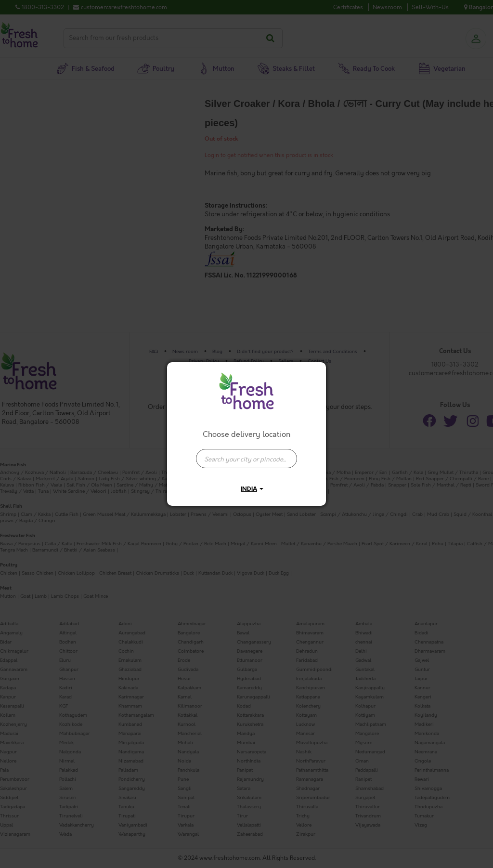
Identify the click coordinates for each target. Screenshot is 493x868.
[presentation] (246, 459)
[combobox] (246, 454)
